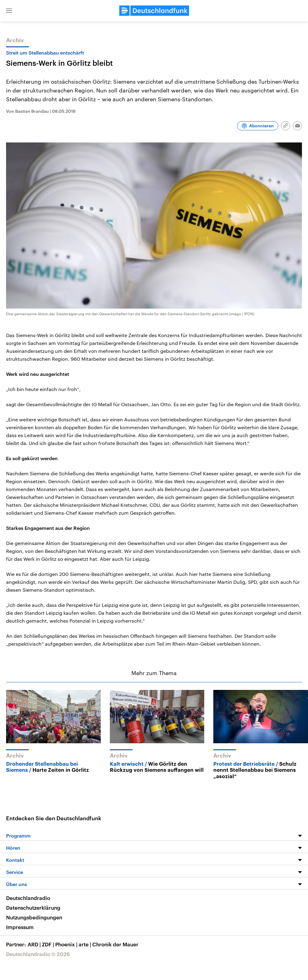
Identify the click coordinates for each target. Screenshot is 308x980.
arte (85, 944)
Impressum (20, 927)
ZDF (49, 944)
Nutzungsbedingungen (34, 917)
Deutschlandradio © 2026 (38, 954)
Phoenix (67, 944)
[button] (9, 11)
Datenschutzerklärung (33, 908)
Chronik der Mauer (115, 944)
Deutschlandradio (28, 898)
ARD (35, 944)
